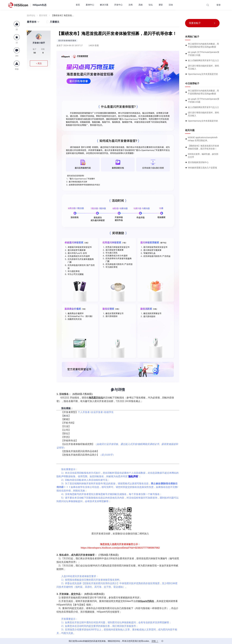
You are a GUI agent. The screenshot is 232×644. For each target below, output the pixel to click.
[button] (33, 22)
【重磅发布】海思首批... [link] (62, 15)
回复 (43, 51)
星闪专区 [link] (43, 15)
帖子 (35, 51)
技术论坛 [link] (31, 15)
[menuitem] (78, 5)
